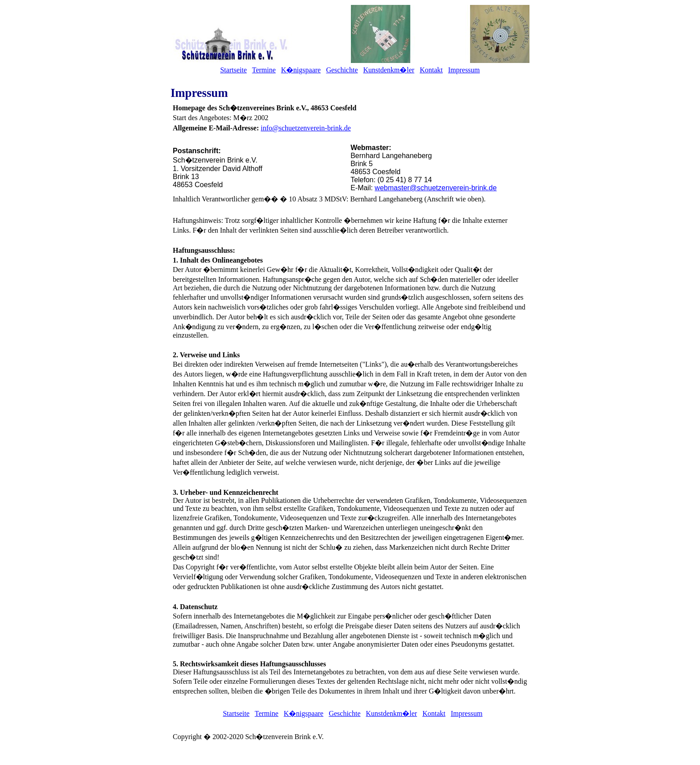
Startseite (233, 70)
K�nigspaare (301, 70)
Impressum (464, 70)
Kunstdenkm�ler (389, 70)
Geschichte (342, 70)
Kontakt (431, 70)
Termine (264, 70)
